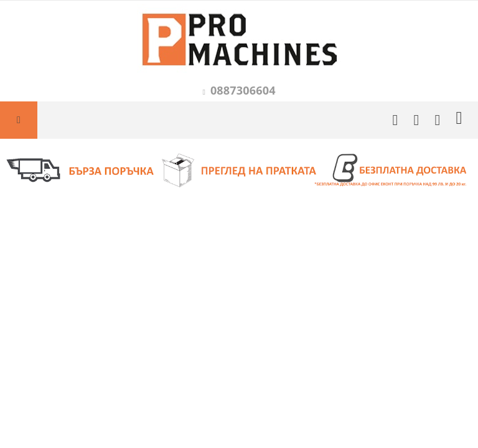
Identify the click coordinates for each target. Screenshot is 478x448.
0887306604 (243, 90)
